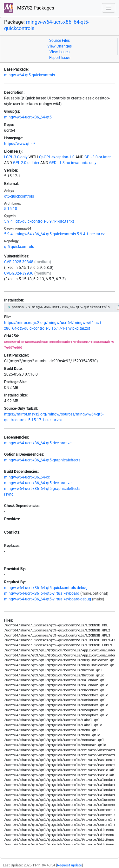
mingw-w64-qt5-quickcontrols (30, 75)
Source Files (60, 41)
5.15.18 (11, 209)
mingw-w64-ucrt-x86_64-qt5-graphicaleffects (42, 460)
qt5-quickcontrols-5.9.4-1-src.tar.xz (45, 221)
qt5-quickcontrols (19, 196)
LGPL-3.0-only (16, 157)
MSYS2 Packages (29, 8)
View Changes (60, 46)
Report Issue (60, 58)
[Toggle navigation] (109, 8)
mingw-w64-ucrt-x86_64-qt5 (28, 117)
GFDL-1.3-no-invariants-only (73, 163)
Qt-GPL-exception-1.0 (57, 157)
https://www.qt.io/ (20, 144)
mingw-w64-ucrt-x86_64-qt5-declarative (38, 443)
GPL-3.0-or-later (98, 157)
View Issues (60, 52)
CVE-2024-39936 (19, 273)
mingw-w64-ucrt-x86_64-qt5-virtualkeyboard (42, 593)
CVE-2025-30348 (19, 262)
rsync (9, 494)
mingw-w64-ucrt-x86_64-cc (27, 477)
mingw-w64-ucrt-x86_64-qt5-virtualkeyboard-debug (48, 599)
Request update (69, 865)
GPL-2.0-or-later (26, 163)
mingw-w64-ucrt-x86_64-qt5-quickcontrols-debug (46, 588)
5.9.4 (8, 221)
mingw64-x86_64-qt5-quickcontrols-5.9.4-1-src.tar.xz (60, 234)
